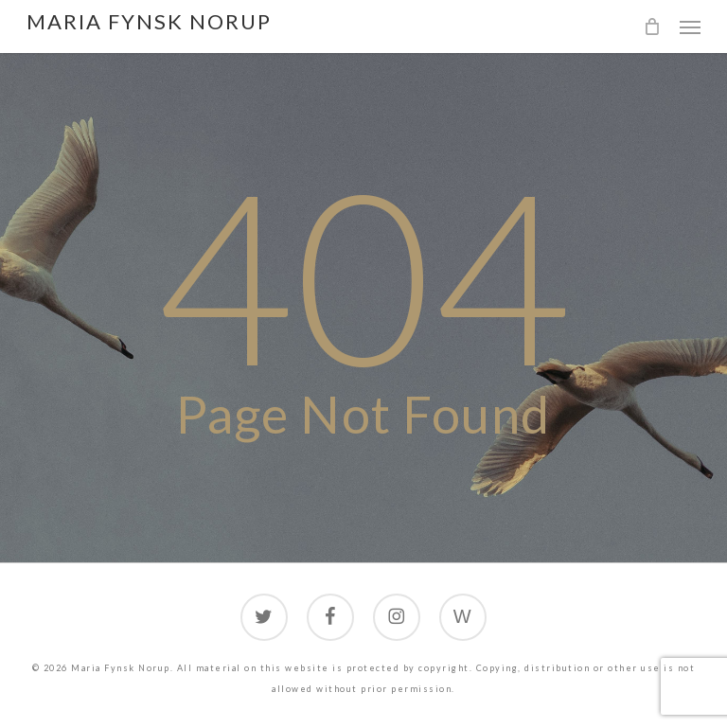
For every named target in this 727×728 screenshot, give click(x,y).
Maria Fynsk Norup (149, 22)
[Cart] (652, 27)
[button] (690, 27)
